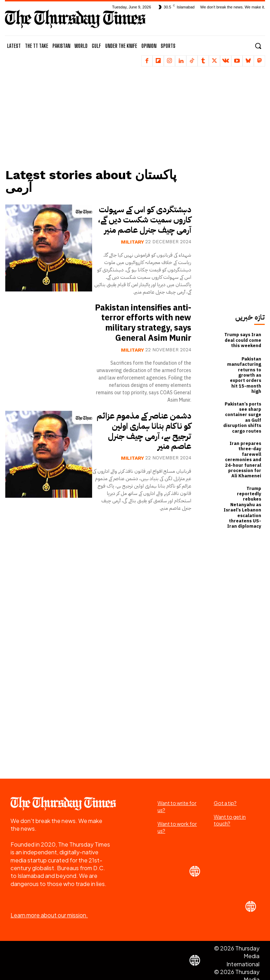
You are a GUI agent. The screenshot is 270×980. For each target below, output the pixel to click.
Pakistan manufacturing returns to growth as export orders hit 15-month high (243, 371)
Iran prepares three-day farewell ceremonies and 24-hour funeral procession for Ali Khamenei (244, 449)
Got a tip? (225, 788)
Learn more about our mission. (49, 901)
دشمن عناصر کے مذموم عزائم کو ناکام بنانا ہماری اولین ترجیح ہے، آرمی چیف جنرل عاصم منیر (142, 441)
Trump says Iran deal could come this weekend (243, 340)
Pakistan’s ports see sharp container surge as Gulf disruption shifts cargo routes (242, 409)
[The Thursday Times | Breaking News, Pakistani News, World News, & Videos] (75, 19)
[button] (258, 46)
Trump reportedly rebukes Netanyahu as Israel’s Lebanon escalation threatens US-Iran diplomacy (243, 494)
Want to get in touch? (230, 805)
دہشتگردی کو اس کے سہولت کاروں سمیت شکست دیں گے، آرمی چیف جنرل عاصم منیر (143, 220)
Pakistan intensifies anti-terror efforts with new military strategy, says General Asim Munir (145, 328)
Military (133, 241)
